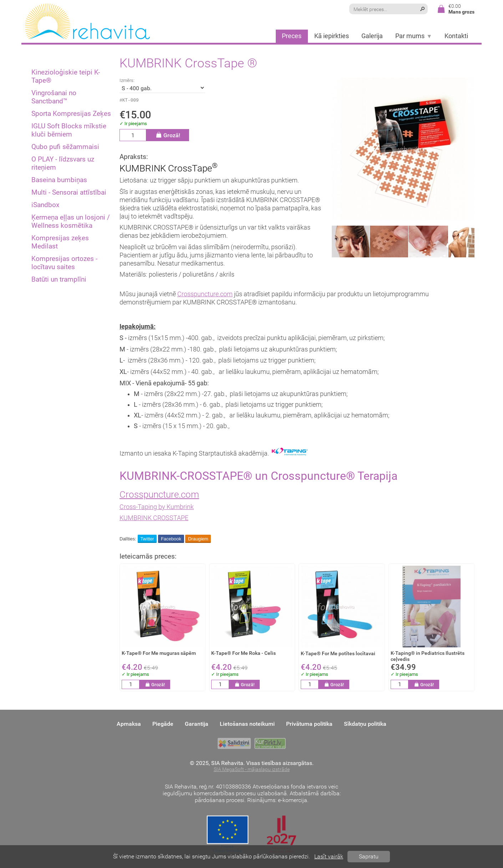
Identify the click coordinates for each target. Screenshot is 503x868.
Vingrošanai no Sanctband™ (54, 97)
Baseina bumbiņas (59, 180)
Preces (292, 36)
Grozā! (168, 136)
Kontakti (456, 36)
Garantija (197, 724)
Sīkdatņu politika (365, 724)
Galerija (372, 36)
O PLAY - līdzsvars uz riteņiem (63, 163)
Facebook (171, 540)
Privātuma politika (309, 724)
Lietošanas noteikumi (247, 724)
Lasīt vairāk (329, 856)
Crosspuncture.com (205, 295)
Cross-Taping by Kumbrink (157, 508)
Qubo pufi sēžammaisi (65, 147)
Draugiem (198, 540)
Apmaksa (129, 724)
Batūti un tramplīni (59, 279)
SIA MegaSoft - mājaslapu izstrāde (252, 770)
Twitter (147, 540)
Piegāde (163, 724)
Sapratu (369, 856)
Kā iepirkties (332, 36)
